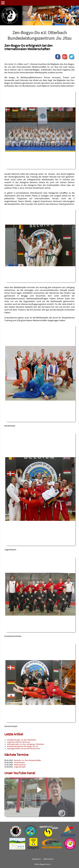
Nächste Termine (16, 755)
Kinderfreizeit (19, 763)
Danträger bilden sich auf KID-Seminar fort (24, 749)
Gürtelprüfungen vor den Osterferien (22, 740)
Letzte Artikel (14, 734)
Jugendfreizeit (20, 767)
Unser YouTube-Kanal (20, 773)
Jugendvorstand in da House (19, 742)
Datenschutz (48, 859)
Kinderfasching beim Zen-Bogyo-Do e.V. (23, 746)
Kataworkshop (20, 765)
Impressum (36, 859)
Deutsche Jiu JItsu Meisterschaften (28, 760)
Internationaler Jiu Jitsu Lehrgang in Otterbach (26, 744)
